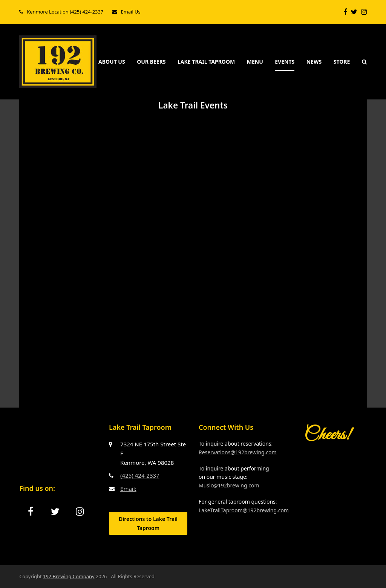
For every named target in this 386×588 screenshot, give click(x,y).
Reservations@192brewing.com (238, 452)
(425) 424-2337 (140, 475)
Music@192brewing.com (229, 485)
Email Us (131, 12)
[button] (364, 62)
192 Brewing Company (69, 576)
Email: (128, 489)
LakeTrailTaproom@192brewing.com (244, 510)
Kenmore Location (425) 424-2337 (65, 12)
